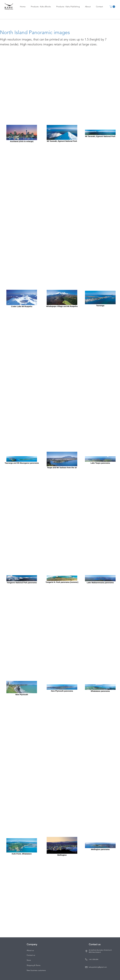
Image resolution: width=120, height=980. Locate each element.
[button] (41, 7)
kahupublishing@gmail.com (98, 967)
